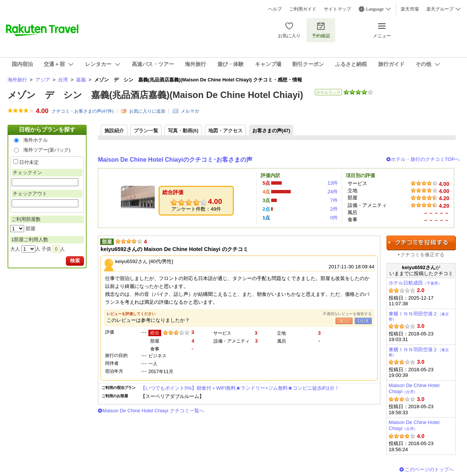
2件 (334, 209)
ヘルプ (275, 9)
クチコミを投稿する (421, 243)
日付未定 (29, 162)
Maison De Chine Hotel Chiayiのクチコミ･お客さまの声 (175, 160)
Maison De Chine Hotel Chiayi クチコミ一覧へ (153, 411)
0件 (334, 218)
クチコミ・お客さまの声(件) (83, 111)
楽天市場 (410, 9)
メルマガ (190, 111)
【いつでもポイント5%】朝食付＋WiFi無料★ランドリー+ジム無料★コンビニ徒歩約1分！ (240, 388)
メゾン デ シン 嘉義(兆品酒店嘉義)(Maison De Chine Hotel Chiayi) (155, 95)
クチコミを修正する (422, 255)
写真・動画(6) (183, 131)
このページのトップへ (429, 469)
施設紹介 (114, 131)
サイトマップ (337, 9)
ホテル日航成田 (415, 283)
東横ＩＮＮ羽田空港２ (419, 316)
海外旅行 (17, 80)
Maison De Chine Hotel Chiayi (414, 388)
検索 (75, 261)
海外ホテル (36, 140)
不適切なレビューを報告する (347, 314)
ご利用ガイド (303, 9)
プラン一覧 (146, 131)
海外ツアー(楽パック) (47, 150)
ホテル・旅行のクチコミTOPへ (425, 159)
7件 (334, 200)
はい (344, 321)
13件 (333, 183)
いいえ (363, 321)
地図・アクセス (225, 131)
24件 (333, 192)
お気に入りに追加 (147, 111)
